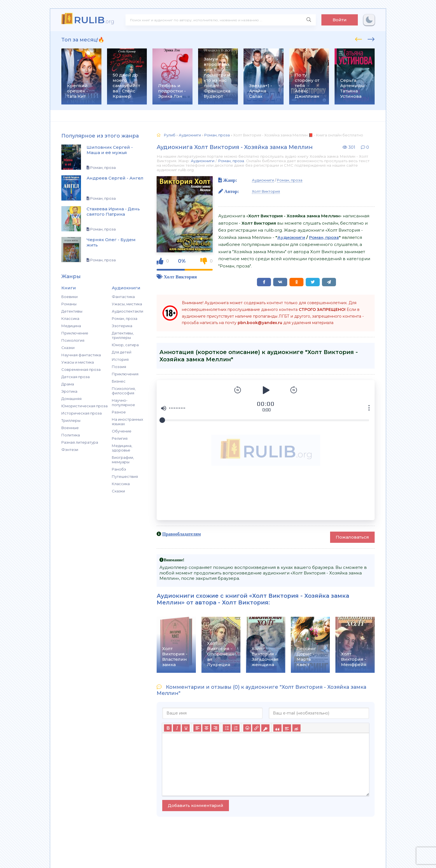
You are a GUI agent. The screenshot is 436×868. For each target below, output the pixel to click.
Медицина (71, 326)
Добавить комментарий (196, 805)
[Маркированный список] (227, 728)
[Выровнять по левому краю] (197, 728)
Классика (70, 318)
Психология (73, 340)
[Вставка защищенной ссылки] (265, 728)
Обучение (122, 431)
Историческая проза (82, 413)
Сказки (68, 348)
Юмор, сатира (125, 345)
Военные (70, 428)
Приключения (125, 374)
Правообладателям (182, 534)
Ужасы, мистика (127, 304)
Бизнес (119, 381)
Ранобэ (119, 469)
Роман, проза (125, 318)
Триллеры (71, 420)
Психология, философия (124, 391)
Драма (68, 384)
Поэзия (119, 367)
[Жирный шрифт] (168, 728)
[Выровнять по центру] (206, 728)
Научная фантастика (81, 355)
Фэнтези (70, 450)
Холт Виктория (180, 277)
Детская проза (76, 377)
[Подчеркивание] (186, 728)
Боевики (69, 297)
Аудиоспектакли (127, 311)
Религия (120, 438)
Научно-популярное (123, 402)
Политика (71, 435)
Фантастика (123, 297)
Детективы (72, 311)
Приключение (75, 333)
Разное (119, 412)
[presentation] (359, 38)
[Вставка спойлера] (287, 728)
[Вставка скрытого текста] (296, 728)
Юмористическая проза (84, 406)
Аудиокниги (203, 161)
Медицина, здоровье (122, 448)
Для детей (122, 352)
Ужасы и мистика (78, 362)
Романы (69, 304)
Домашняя (71, 399)
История (120, 359)
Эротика (69, 391)
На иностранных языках (127, 422)
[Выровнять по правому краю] (215, 728)
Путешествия (125, 476)
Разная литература (80, 442)
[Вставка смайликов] (247, 728)
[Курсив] (177, 728)
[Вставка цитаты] (277, 728)
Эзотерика (122, 326)
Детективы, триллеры (123, 335)
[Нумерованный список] (236, 728)
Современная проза (81, 369)
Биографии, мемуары (123, 460)
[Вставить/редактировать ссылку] (256, 728)
